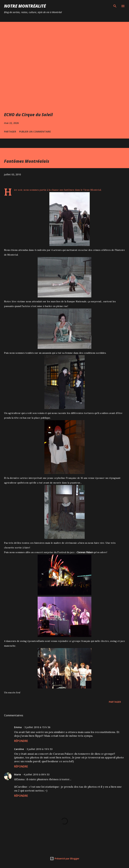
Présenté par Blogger (65, 859)
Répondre (21, 741)
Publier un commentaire (35, 132)
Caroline (19, 749)
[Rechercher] (115, 6)
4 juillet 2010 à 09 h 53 (36, 774)
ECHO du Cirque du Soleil (28, 115)
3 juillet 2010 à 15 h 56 (37, 727)
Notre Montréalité (25, 6)
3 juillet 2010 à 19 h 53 (39, 749)
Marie (17, 774)
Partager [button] (10, 132)
